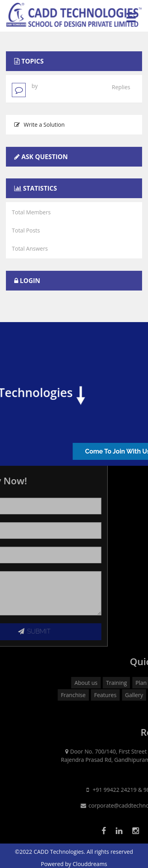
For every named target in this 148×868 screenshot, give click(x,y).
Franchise (100, 695)
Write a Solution (39, 125)
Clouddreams (90, 864)
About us (113, 683)
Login (30, 281)
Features (132, 695)
